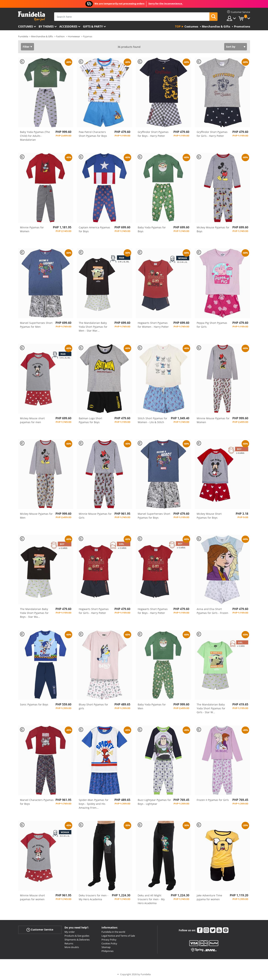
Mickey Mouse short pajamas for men (32, 420)
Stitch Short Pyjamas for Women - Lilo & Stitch (152, 420)
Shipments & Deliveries (77, 940)
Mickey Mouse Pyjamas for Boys (213, 229)
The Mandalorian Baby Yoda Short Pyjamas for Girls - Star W (211, 708)
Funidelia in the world (113, 932)
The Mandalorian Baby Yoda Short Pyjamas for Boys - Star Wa (34, 613)
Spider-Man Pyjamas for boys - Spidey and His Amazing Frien (94, 804)
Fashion (60, 36)
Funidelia (23, 36)
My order (70, 932)
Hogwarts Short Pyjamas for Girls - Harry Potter (94, 611)
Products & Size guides (77, 936)
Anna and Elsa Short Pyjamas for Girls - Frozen (212, 611)
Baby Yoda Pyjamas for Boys (152, 229)
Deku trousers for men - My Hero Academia (94, 897)
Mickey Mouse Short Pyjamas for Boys (209, 516)
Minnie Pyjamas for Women (32, 229)
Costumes (26, 26)
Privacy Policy (109, 940)
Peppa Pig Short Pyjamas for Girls (212, 325)
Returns (69, 943)
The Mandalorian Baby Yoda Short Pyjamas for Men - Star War (93, 327)
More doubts (72, 947)
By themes (46, 26)
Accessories (68, 26)
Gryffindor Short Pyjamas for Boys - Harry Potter (153, 134)
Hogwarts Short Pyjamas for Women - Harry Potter (153, 325)
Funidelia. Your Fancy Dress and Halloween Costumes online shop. (32, 16)
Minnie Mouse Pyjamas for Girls (95, 516)
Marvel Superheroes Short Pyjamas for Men (36, 325)
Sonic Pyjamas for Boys (34, 704)
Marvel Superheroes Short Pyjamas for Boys (154, 516)
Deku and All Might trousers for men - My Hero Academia (151, 899)
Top (178, 26)
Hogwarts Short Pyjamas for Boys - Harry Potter (153, 611)
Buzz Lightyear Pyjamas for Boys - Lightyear (154, 802)
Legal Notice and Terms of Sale (118, 936)
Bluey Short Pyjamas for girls (93, 706)
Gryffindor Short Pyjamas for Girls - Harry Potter (212, 134)
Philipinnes (107, 951)
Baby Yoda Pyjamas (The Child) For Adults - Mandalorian (35, 136)
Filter (26, 47)
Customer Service (40, 930)
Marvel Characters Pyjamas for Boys (37, 802)
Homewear (74, 36)
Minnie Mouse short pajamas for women (32, 897)
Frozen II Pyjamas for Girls (213, 800)
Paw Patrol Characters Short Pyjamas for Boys (93, 134)
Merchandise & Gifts (42, 36)
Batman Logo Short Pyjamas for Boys (90, 420)
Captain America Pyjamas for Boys (94, 229)
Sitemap (106, 947)
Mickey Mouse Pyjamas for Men (36, 516)
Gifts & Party (93, 26)
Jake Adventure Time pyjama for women (209, 897)
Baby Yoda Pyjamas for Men (152, 706)
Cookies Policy (109, 943)
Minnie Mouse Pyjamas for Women (213, 420)
